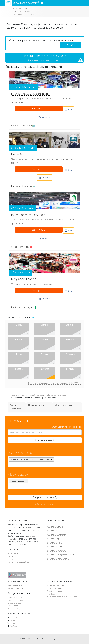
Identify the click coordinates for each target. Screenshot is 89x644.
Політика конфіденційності (19, 562)
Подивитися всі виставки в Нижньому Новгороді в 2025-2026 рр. (55, 383)
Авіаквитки (13, 606)
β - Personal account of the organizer (62, 597)
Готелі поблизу (14, 609)
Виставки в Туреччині (56, 550)
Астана (17, 126)
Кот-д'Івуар (29, 307)
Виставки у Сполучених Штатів (60, 554)
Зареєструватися (15, 588)
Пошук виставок (15, 597)
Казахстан (28, 126)
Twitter (13, 620)
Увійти (70, 45)
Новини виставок (15, 600)
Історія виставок (15, 603)
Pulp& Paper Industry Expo (28, 215)
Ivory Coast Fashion (24, 279)
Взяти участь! (39, 109)
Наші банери (13, 559)
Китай (28, 247)
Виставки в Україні (55, 526)
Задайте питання (54, 591)
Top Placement (53, 594)
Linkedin (13, 623)
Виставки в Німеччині (56, 534)
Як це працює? (14, 553)
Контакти (12, 556)
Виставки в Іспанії (55, 546)
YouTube (14, 626)
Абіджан (17, 307)
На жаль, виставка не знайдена (45, 56)
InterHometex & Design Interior (31, 94)
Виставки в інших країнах (58, 558)
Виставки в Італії (54, 542)
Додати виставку (54, 588)
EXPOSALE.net (18, 421)
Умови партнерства (55, 585)
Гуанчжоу (18, 247)
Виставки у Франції (55, 538)
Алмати (17, 186)
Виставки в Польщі (55, 530)
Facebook (14, 618)
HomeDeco (18, 154)
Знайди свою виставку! (24, 3)
